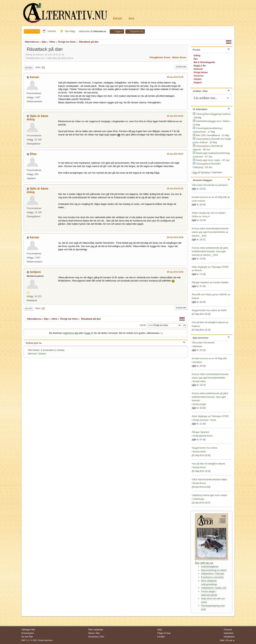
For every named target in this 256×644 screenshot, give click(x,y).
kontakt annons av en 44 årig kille (210, 197)
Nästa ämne (179, 57)
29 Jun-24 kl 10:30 (175, 237)
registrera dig (70, 333)
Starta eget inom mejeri (208, 160)
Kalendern (229, 633)
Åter (131, 18)
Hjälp (222, 640)
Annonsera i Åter (96, 637)
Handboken (229, 637)
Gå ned (29, 68)
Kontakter (197, 362)
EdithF (224, 310)
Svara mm (181, 67)
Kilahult (195, 298)
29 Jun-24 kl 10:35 (175, 272)
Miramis (198, 270)
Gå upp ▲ (230, 640)
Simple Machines (45, 640)
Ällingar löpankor (201, 282)
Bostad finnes (199, 467)
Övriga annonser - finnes (205, 420)
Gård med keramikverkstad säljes (209, 479)
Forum (118, 18)
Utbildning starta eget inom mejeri (210, 495)
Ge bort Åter (27, 637)
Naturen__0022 (199, 236)
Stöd (160, 630)
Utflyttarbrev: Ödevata (213, 574)
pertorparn (223, 185)
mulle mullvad (198, 201)
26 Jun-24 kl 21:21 (175, 188)
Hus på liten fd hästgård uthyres (209, 322)
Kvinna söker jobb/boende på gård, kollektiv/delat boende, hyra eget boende (210, 251)
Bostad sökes (199, 381)
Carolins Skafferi (221, 283)
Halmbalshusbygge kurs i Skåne (213, 121)
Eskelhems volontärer (212, 577)
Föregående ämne (160, 57)
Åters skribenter (96, 630)
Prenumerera (28, 633)
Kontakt (161, 637)
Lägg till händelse (201, 172)
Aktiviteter (197, 346)
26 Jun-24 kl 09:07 (175, 154)
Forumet (228, 630)
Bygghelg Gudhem (221, 114)
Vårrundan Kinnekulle (203, 185)
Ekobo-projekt (199, 404)
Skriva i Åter (94, 633)
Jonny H (206, 217)
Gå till (143, 325)
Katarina (196, 326)
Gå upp (28, 309)
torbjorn (35, 272)
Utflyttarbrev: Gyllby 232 (214, 588)
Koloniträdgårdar (210, 567)
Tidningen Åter (28, 630)
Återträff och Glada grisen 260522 (210, 294)
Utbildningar (199, 499)
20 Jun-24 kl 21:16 (175, 77)
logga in (89, 333)
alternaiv (32, 354)
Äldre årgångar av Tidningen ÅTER (210, 267)
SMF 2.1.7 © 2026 (29, 640)
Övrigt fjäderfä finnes (203, 436)
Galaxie (42, 354)
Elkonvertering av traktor (214, 570)
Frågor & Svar (164, 633)
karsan (34, 77)
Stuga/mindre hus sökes (205, 310)
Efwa (33, 154)
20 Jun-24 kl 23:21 (175, 116)
